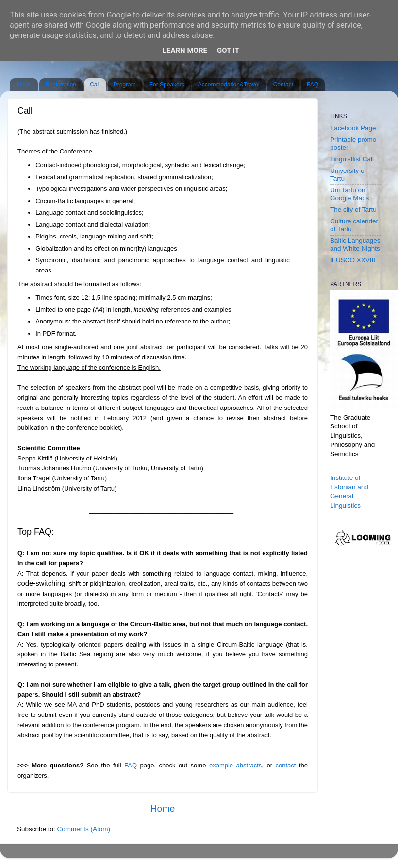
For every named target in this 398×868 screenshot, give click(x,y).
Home (163, 808)
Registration (61, 85)
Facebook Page (353, 128)
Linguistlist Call (352, 159)
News (24, 85)
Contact (283, 85)
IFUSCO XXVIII (353, 260)
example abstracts (235, 765)
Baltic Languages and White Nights (355, 245)
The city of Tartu (353, 210)
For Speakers (167, 85)
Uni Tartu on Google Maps (349, 194)
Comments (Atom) (84, 829)
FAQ (313, 85)
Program (125, 85)
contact (287, 765)
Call (95, 85)
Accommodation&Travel (229, 85)
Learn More (185, 51)
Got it (228, 51)
